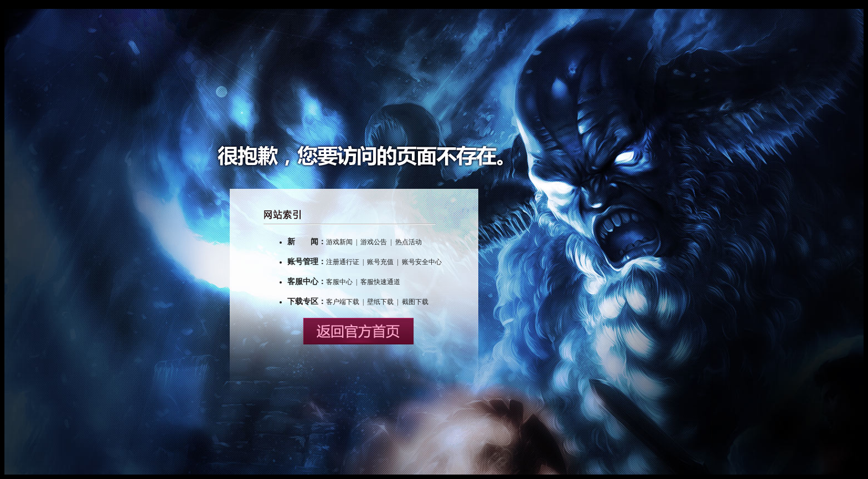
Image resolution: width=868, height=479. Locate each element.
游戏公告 (374, 242)
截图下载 (415, 302)
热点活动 (409, 242)
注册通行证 (343, 262)
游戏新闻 (339, 242)
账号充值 (380, 262)
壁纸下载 (380, 302)
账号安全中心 (422, 262)
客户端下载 (343, 302)
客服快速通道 (380, 282)
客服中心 (339, 282)
